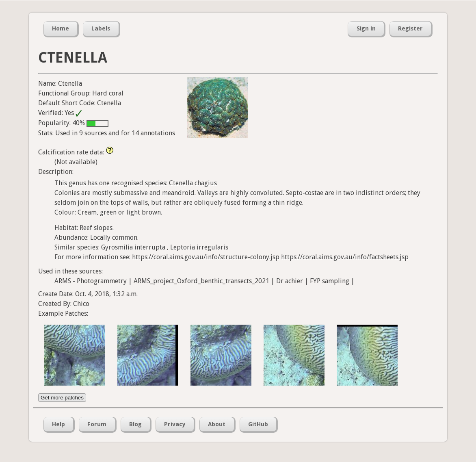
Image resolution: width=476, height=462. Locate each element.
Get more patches (62, 398)
